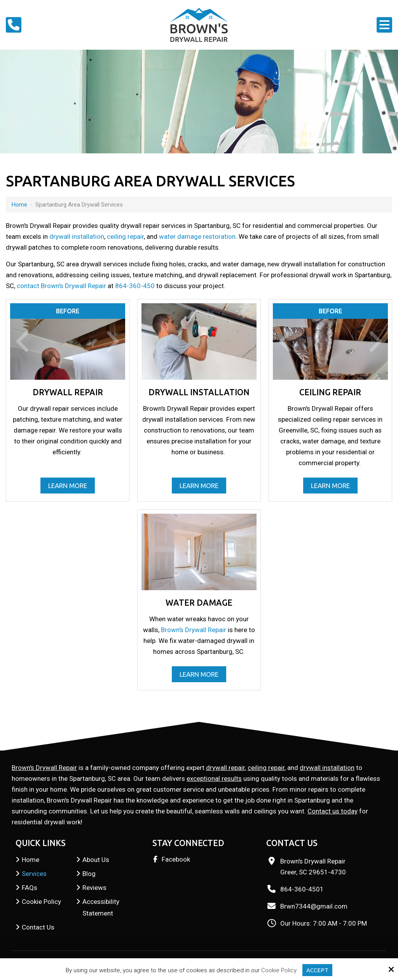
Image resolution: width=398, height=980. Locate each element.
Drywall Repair (68, 392)
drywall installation (77, 236)
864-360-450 (135, 286)
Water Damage (199, 603)
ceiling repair (125, 236)
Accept (317, 970)
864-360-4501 (302, 889)
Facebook (176, 859)
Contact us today (333, 811)
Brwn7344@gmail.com (314, 906)
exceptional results (214, 778)
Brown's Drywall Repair (194, 630)
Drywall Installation (199, 392)
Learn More (68, 486)
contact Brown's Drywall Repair (61, 286)
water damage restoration (197, 236)
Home (19, 205)
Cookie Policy (279, 970)
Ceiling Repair (330, 392)
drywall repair (225, 768)
